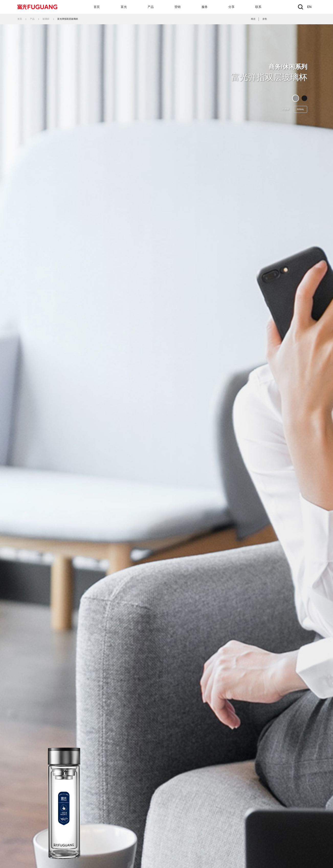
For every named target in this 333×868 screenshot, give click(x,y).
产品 (151, 7)
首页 (97, 7)
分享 (231, 7)
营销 (177, 7)
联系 (258, 7)
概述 (253, 19)
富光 (124, 7)
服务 (205, 7)
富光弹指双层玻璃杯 (68, 19)
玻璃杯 (46, 19)
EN (309, 7)
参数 (265, 19)
